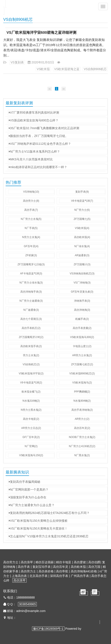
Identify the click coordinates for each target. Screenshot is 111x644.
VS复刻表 (17, 62)
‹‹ (49, 89)
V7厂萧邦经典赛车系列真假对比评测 (34, 113)
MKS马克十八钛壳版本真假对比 (31, 159)
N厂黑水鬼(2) (82, 455)
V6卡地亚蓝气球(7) (82, 201)
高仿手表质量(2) (82, 328)
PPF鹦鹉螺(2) (82, 392)
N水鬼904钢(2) (82, 401)
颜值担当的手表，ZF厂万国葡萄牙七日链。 (39, 136)
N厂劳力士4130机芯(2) (82, 446)
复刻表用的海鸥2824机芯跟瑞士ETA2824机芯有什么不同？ (49, 513)
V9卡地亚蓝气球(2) (31, 383)
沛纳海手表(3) (82, 301)
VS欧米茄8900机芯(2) (82, 374)
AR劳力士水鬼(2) (82, 355)
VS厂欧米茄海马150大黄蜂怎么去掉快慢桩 (38, 521)
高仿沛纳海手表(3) (31, 292)
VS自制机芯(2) (31, 364)
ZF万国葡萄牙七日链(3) (31, 264)
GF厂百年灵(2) (31, 437)
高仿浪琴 (19, 580)
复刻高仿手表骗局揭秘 (25, 482)
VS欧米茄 (43, 69)
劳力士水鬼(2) (31, 355)
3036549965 (27, 604)
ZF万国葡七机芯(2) (82, 364)
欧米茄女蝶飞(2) (31, 392)
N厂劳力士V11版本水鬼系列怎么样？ (34, 151)
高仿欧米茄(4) (82, 237)
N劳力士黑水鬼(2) (31, 410)
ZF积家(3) (31, 255)
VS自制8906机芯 (95, 69)
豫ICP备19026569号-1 (48, 629)
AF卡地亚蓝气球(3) (31, 274)
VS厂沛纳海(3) (82, 283)
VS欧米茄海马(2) (82, 383)
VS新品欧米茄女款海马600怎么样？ (34, 120)
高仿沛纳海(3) (82, 310)
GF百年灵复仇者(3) (82, 292)
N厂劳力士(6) (82, 210)
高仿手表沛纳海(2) (82, 410)
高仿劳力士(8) (31, 201)
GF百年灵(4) (31, 246)
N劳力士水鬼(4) (31, 237)
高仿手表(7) (31, 210)
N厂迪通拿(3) (31, 310)
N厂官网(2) (31, 446)
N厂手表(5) (31, 228)
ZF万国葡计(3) (82, 264)
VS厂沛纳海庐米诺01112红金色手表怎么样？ (40, 144)
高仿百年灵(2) (82, 428)
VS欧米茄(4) (82, 228)
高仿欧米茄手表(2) (31, 346)
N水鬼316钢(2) (31, 401)
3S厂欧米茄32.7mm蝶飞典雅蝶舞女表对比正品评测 (44, 128)
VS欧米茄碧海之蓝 (67, 69)
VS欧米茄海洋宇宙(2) (31, 374)
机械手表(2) (82, 319)
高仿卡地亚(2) (31, 419)
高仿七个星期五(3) (31, 319)
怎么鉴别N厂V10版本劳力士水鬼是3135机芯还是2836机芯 (49, 536)
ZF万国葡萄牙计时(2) (31, 337)
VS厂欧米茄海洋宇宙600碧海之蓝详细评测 (41, 33)
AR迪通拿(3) (82, 255)
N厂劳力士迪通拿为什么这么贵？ (32, 505)
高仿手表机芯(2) (31, 328)
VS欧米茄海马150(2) (31, 455)
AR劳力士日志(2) (31, 428)
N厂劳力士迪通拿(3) (31, 301)
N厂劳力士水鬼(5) (31, 219)
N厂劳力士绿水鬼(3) (31, 283)
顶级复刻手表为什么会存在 (28, 497)
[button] (103, 6)
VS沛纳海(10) (31, 192)
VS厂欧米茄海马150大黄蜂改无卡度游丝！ (38, 528)
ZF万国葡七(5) (82, 219)
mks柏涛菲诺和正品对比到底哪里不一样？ (38, 167)
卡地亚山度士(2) (82, 346)
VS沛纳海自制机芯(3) (82, 274)
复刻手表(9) (82, 192)
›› (64, 89)
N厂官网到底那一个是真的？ (29, 489)
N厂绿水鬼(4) (82, 246)
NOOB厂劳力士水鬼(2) (82, 437)
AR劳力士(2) (82, 419)
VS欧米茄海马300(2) (82, 337)
